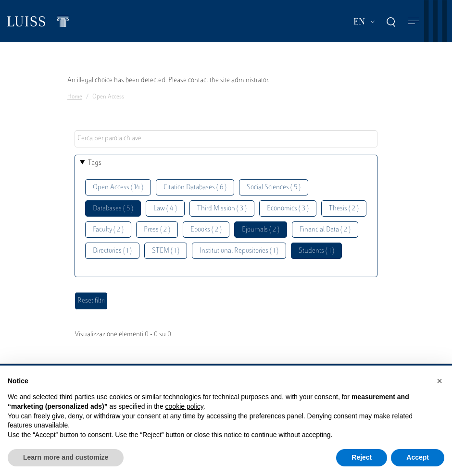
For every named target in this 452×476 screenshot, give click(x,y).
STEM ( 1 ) (166, 251)
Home (75, 97)
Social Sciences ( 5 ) (274, 188)
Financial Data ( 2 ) (325, 230)
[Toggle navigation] (414, 21)
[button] (439, 381)
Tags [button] (95, 163)
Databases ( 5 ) (113, 209)
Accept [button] (418, 457)
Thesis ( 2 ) (344, 209)
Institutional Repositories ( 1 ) (239, 251)
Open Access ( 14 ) (118, 188)
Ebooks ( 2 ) (206, 230)
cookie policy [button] (184, 406)
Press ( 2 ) (157, 230)
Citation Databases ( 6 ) (195, 188)
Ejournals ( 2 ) (261, 230)
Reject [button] (362, 457)
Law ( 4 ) (165, 209)
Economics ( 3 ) (288, 209)
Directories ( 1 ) (112, 251)
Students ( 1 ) (316, 251)
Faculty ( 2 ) (108, 230)
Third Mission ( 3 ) (222, 209)
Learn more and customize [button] (66, 457)
